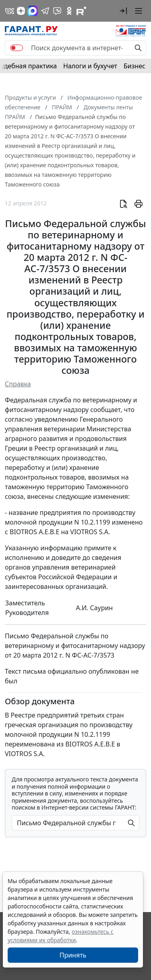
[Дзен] (21, 11)
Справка (18, 384)
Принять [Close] (73, 955)
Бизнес (134, 66)
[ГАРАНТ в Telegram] (45, 11)
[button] (123, 11)
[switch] (17, 48)
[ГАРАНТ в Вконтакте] (10, 11)
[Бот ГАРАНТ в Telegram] (57, 11)
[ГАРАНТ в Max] (33, 11)
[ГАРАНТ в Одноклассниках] (69, 11)
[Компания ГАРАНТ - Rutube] (81, 11)
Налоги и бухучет (90, 66)
